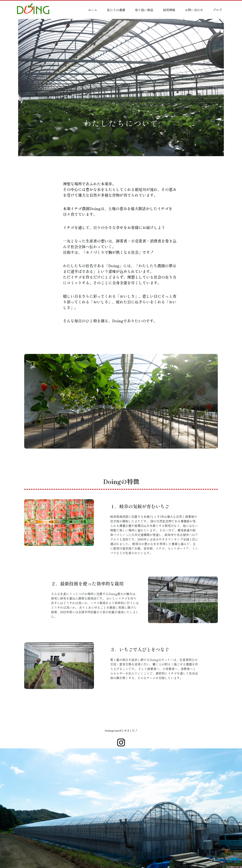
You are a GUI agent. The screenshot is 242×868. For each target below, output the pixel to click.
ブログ (217, 10)
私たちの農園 (116, 10)
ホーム (93, 10)
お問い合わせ (194, 10)
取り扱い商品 (144, 10)
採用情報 (169, 10)
